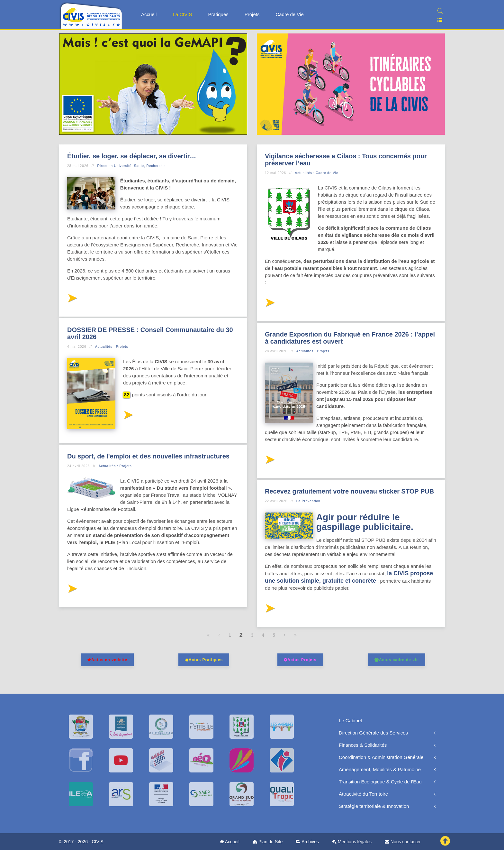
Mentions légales (352, 842)
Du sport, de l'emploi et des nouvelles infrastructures (148, 456)
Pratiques (218, 14)
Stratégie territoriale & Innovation (374, 806)
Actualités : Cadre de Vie (317, 173)
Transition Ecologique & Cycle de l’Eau (380, 782)
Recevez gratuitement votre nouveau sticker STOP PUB (349, 491)
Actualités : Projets (112, 347)
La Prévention (308, 501)
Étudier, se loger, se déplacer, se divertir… (132, 156)
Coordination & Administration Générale (381, 757)
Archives (307, 842)
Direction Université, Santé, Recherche (131, 166)
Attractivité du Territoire (363, 794)
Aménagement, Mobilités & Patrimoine (380, 769)
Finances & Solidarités (363, 745)
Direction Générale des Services (373, 733)
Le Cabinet (351, 721)
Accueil (149, 14)
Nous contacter (403, 842)
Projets (252, 14)
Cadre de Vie (289, 14)
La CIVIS (182, 14)
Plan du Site (268, 842)
